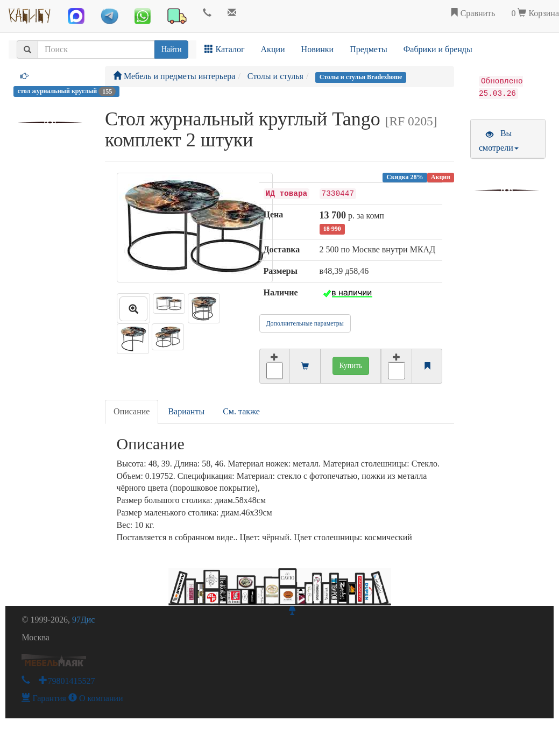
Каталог (224, 49)
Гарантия (44, 698)
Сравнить (473, 13)
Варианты (186, 411)
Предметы (369, 49)
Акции (273, 49)
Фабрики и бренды (438, 49)
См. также (241, 411)
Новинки (318, 49)
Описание (132, 411)
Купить (351, 366)
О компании (96, 698)
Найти (171, 49)
